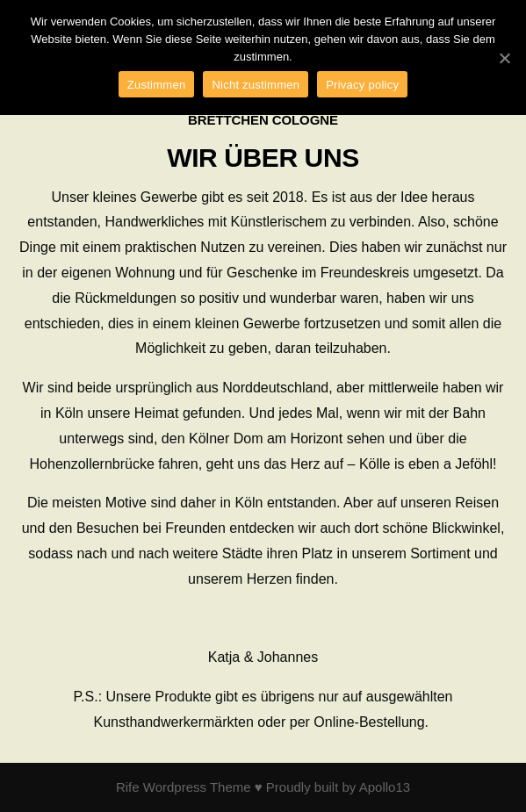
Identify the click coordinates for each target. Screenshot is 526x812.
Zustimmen (157, 85)
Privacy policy (362, 85)
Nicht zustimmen (256, 85)
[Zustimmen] (504, 58)
